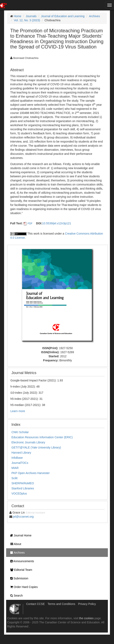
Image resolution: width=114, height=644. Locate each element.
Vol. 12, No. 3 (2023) (27, 20)
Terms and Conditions (61, 604)
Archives (94, 16)
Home (17, 16)
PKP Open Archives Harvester (31, 473)
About (15, 544)
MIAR (15, 468)
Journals (31, 16)
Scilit (15, 478)
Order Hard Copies (23, 587)
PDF (30, 224)
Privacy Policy (87, 604)
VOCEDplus (19, 493)
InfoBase (17, 458)
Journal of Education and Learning (63, 16)
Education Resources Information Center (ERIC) (42, 437)
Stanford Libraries (23, 488)
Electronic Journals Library (28, 442)
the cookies (86, 618)
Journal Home (20, 535)
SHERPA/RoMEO (23, 483)
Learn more (18, 411)
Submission (18, 578)
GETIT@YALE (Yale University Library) (36, 447)
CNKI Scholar (20, 432)
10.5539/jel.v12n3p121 (57, 223)
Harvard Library (21, 453)
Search (15, 596)
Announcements (21, 561)
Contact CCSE (35, 604)
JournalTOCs (20, 463)
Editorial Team (20, 570)
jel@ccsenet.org (23, 517)
